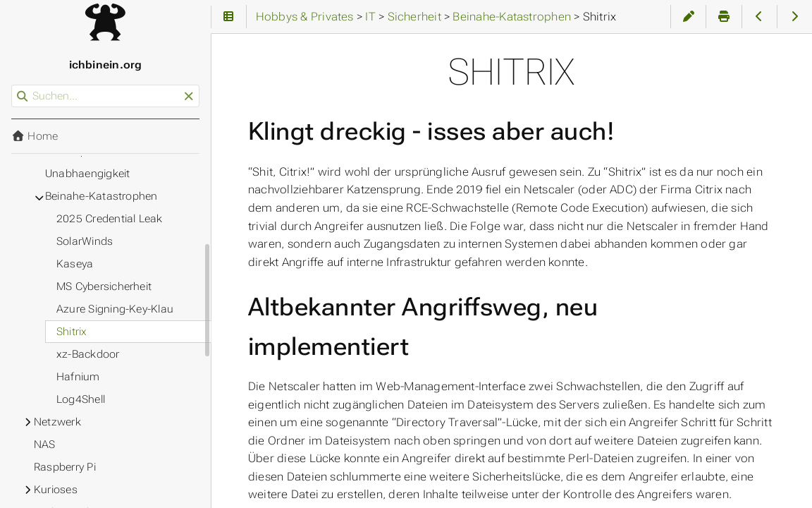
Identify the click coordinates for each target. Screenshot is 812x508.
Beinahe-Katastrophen (101, 196)
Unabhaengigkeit (87, 174)
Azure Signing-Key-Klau (115, 309)
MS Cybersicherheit (104, 286)
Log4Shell (81, 399)
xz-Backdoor (88, 354)
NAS (45, 445)
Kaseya (75, 264)
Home (35, 136)
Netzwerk (57, 422)
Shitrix (72, 332)
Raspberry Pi (65, 467)
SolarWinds (85, 241)
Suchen (12, 85)
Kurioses (56, 490)
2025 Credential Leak (110, 219)
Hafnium (78, 377)
